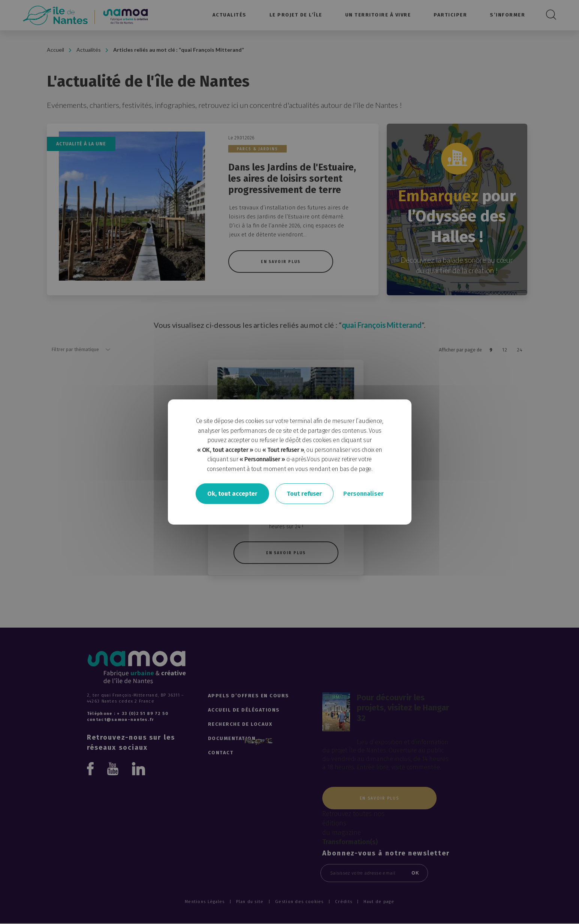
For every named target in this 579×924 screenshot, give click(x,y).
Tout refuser (304, 493)
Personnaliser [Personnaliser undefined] (363, 493)
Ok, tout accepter (232, 493)
